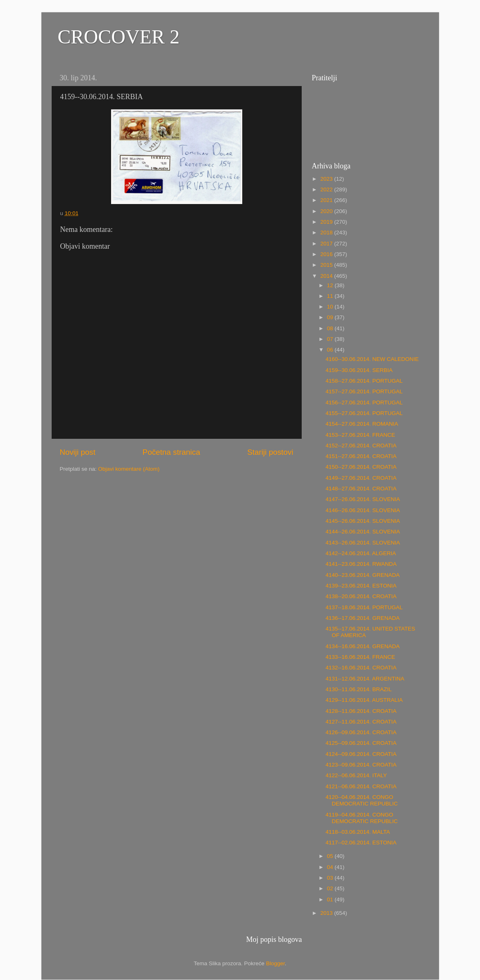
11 (331, 296)
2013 (327, 913)
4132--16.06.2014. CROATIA (361, 668)
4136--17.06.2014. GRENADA (363, 618)
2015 (327, 265)
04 (331, 867)
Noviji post (78, 452)
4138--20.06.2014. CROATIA (361, 596)
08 (331, 328)
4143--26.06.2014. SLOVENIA (363, 543)
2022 (327, 189)
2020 (327, 211)
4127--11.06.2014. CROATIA (361, 722)
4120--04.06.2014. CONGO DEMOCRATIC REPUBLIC (362, 800)
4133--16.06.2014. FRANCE (360, 657)
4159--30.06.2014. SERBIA (359, 370)
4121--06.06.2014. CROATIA (361, 786)
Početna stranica (172, 452)
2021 (327, 200)
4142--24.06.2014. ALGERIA (361, 553)
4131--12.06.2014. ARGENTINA (365, 679)
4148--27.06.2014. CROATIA (361, 489)
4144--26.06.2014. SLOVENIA (363, 532)
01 (331, 899)
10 (331, 307)
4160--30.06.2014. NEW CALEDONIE (372, 359)
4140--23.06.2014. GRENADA (363, 575)
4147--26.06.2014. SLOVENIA (363, 499)
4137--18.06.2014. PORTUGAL (364, 607)
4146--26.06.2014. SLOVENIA (363, 510)
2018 (327, 233)
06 (331, 350)
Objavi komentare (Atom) (129, 469)
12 (331, 285)
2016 (327, 254)
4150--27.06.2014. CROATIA (361, 467)
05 (331, 856)
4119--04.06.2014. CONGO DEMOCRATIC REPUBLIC (362, 818)
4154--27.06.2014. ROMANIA (362, 424)
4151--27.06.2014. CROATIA (361, 456)
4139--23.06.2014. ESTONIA (361, 586)
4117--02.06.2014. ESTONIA (361, 843)
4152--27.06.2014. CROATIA (361, 446)
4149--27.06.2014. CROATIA (361, 478)
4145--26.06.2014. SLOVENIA (363, 521)
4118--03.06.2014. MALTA (358, 832)
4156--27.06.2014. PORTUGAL (364, 403)
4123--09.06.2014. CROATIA (361, 765)
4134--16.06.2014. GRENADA (363, 646)
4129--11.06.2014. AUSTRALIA (364, 700)
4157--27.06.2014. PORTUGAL (364, 391)
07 (331, 339)
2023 (327, 179)
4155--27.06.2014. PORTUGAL (364, 413)
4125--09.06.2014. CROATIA (361, 743)
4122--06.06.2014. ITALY (356, 775)
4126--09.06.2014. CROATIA (361, 732)
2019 (327, 222)
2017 (327, 244)
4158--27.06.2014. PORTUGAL (364, 381)
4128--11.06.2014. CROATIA (361, 711)
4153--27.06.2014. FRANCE (360, 435)
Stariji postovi (270, 452)
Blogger (275, 963)
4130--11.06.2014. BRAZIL (358, 689)
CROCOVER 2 (119, 37)
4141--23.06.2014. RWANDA (361, 564)
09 (331, 317)
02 (331, 888)
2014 (327, 276)
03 (331, 878)
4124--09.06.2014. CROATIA (361, 754)
